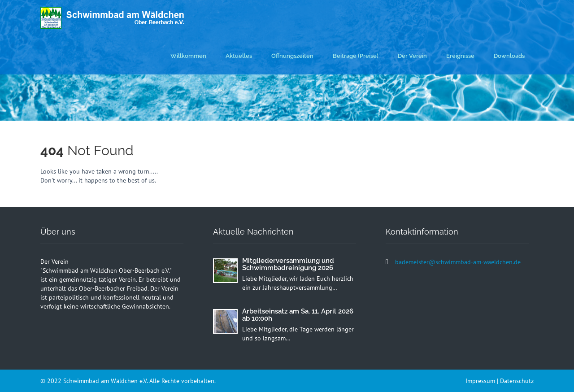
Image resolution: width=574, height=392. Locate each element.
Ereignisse (460, 56)
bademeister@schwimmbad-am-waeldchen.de (458, 262)
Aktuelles (239, 56)
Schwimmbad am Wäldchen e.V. (106, 381)
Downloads (509, 56)
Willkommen (188, 56)
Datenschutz (517, 381)
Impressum (480, 381)
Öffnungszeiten (292, 56)
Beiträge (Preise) (356, 56)
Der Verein (412, 56)
